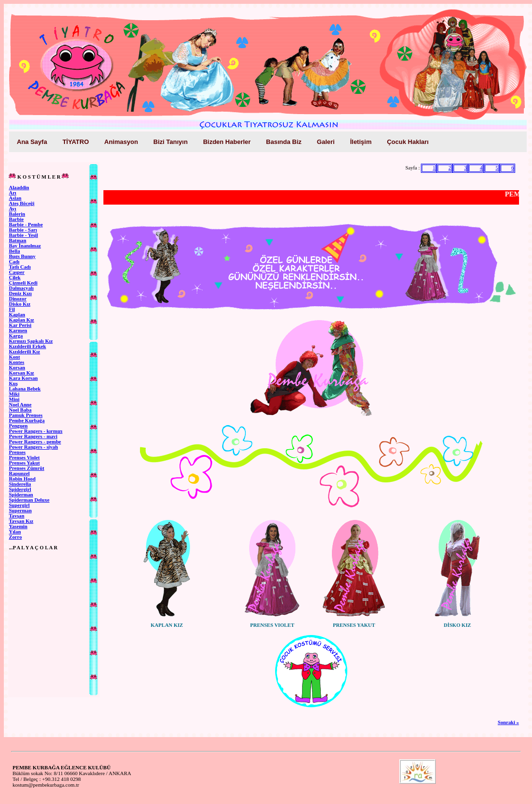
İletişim (361, 142)
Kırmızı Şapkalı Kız (31, 341)
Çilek (14, 278)
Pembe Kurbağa (26, 421)
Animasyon (121, 142)
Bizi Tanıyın (171, 142)
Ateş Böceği (21, 203)
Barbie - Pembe (25, 225)
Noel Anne (20, 405)
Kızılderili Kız (24, 352)
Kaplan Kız (21, 320)
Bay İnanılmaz (25, 246)
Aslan (15, 198)
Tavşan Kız (21, 521)
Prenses (17, 452)
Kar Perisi (20, 325)
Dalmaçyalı (21, 288)
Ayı (12, 209)
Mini (14, 399)
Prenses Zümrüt (26, 468)
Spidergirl (20, 489)
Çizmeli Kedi (23, 283)
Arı (12, 193)
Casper (17, 272)
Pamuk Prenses (25, 415)
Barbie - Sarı (23, 230)
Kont (14, 357)
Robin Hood (22, 479)
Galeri (326, 142)
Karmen (18, 331)
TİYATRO (76, 142)
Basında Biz (284, 142)
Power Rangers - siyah (33, 447)
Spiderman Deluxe (29, 500)
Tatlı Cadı (20, 267)
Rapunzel (19, 473)
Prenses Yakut (24, 463)
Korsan (17, 368)
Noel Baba (20, 410)
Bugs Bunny (22, 256)
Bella (14, 251)
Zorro (15, 537)
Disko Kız (19, 304)
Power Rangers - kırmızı (35, 431)
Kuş (13, 383)
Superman (20, 511)
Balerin (17, 214)
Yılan (15, 532)
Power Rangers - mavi (33, 436)
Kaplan (17, 315)
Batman (17, 240)
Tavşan (16, 516)
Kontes (16, 362)
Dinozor (18, 299)
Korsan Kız (21, 373)
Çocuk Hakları (408, 142)
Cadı (14, 262)
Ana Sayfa (32, 142)
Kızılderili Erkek (27, 346)
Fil (12, 309)
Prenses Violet (24, 458)
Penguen (18, 426)
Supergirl (19, 505)
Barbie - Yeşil (23, 235)
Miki (14, 394)
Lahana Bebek (25, 389)
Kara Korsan (23, 378)
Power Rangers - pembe (35, 442)
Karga (16, 336)
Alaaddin (19, 188)
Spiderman (21, 495)
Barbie (16, 219)
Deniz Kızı (20, 293)
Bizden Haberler (227, 142)
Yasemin (18, 526)
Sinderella (20, 484)
